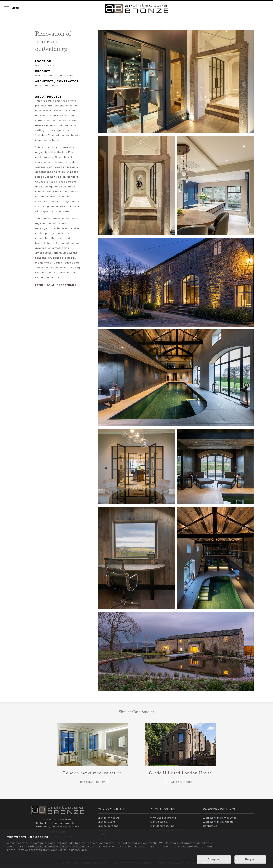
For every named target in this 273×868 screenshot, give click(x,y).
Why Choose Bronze (163, 818)
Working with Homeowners (220, 818)
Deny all (250, 860)
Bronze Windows (109, 818)
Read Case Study (93, 782)
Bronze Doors (106, 822)
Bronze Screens (108, 826)
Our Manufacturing (162, 826)
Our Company (159, 822)
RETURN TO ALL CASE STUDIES (56, 285)
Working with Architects (218, 822)
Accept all (214, 860)
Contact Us (210, 826)
